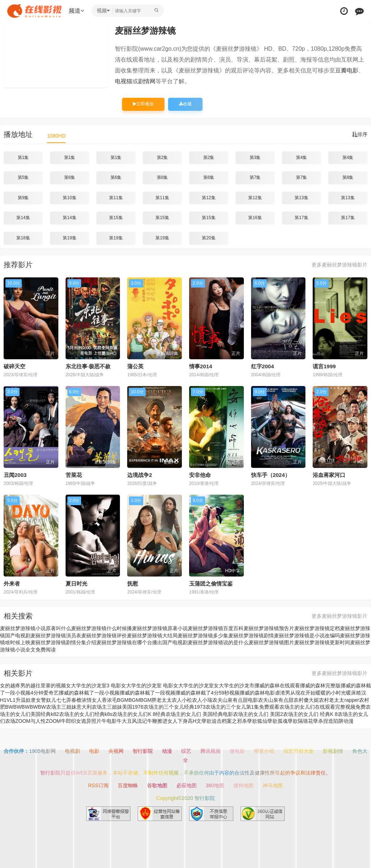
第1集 (23, 158)
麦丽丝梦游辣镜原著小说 (160, 628)
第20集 (209, 238)
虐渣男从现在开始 (295, 693)
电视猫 (124, 81)
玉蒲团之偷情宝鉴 (211, 584)
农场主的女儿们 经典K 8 (310, 714)
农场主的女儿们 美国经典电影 (199, 714)
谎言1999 (324, 366)
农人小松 (182, 700)
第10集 (69, 198)
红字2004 (262, 366)
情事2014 (201, 366)
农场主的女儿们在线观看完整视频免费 (322, 707)
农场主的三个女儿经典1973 (174, 707)
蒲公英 (135, 366)
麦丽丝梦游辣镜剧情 (251, 636)
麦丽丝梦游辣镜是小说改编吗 (307, 636)
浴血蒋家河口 (329, 475)
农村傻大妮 (306, 700)
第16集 (255, 218)
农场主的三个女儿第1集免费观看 (242, 707)
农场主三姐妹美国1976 (118, 707)
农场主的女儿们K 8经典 (139, 714)
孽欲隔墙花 (300, 721)
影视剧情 (333, 751)
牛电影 (109, 721)
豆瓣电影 (347, 70)
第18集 (23, 238)
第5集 (23, 177)
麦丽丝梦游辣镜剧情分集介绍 (63, 642)
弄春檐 (74, 700)
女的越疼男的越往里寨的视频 (33, 685)
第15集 (116, 218)
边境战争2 (139, 475)
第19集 (69, 238)
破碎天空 (14, 366)
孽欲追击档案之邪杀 (224, 721)
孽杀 (318, 721)
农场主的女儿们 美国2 (258, 714)
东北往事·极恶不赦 (88, 366)
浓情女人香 (94, 700)
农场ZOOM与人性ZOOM (33, 721)
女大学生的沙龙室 (193, 685)
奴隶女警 (36, 700)
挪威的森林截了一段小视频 (89, 693)
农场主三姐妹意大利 (69, 707)
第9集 (23, 198)
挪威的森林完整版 (320, 685)
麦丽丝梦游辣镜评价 (104, 636)
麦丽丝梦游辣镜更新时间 (322, 642)
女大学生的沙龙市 (234, 685)
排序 (360, 134)
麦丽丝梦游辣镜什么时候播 (101, 628)
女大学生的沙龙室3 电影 (93, 685)
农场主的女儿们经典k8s (86, 714)
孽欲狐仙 (257, 721)
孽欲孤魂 (278, 721)
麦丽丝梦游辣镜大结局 (152, 636)
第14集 (23, 218)
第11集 (116, 198)
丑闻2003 (15, 475)
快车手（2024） (271, 475)
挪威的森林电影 (257, 693)
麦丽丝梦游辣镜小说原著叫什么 (36, 628)
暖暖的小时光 (331, 693)
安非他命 (200, 475)
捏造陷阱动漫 (338, 721)
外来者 (12, 584)
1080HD (56, 136)
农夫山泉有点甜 (276, 700)
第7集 (255, 177)
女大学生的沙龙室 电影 (147, 685)
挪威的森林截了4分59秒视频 (207, 693)
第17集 (301, 218)
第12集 (209, 198)
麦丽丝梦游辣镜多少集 (203, 636)
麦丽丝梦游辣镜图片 (271, 642)
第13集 (301, 198)
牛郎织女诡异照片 (81, 721)
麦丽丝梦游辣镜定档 (317, 628)
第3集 (255, 158)
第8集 (348, 177)
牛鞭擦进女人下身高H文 (174, 721)
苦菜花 (74, 475)
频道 (76, 11)
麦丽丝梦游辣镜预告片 (269, 628)
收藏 (185, 104)
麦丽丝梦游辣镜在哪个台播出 (129, 642)
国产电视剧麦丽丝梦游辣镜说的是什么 (205, 642)
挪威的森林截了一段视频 (147, 693)
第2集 (162, 158)
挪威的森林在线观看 (277, 685)
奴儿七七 (56, 700)
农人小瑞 (202, 700)
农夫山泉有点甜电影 (235, 700)
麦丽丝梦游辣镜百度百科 (216, 628)
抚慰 (133, 584)
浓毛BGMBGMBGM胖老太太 (139, 700)
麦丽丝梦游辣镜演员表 (56, 636)
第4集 (302, 158)
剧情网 (147, 81)
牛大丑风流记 (132, 721)
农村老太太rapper (339, 700)
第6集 (70, 177)
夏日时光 (76, 584)
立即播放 (143, 104)
